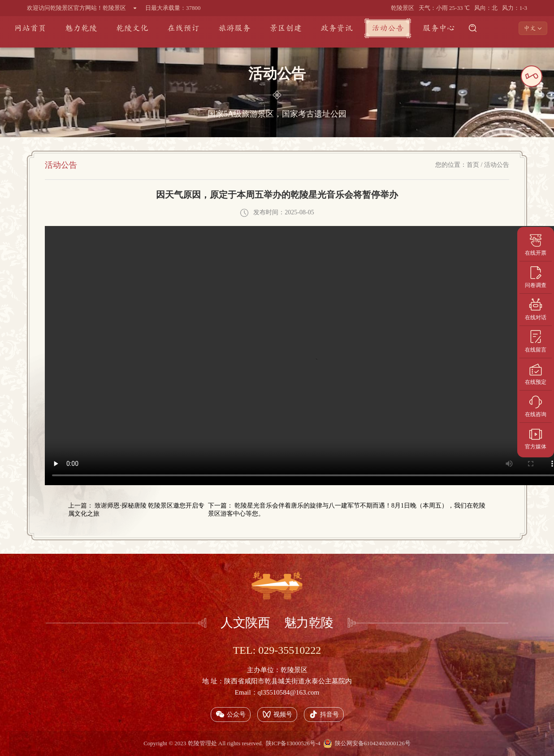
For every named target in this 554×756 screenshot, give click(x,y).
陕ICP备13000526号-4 (293, 743)
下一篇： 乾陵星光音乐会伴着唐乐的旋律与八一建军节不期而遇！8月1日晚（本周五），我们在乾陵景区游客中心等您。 (347, 510)
